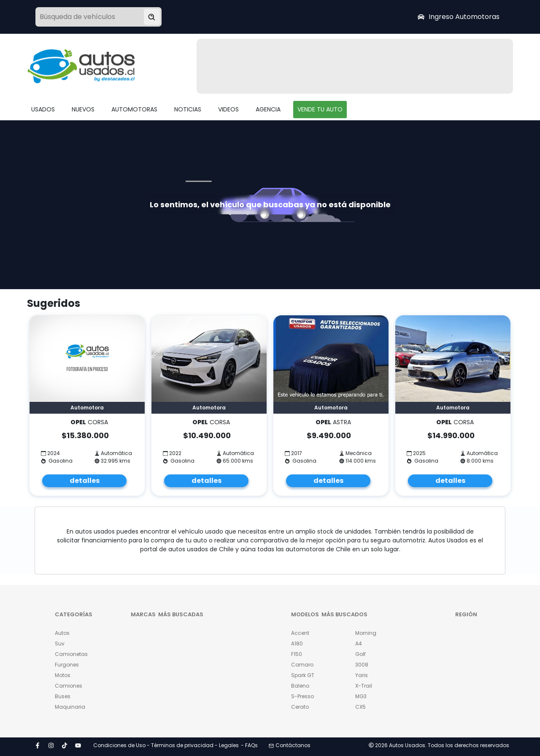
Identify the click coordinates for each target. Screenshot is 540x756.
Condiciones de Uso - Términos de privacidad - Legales (166, 745)
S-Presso (302, 696)
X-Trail (364, 686)
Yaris (362, 675)
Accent (300, 633)
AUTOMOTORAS (134, 109)
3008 (362, 665)
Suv (60, 644)
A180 (297, 644)
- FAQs (249, 745)
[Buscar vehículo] (152, 17)
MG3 (361, 696)
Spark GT (303, 675)
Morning (366, 633)
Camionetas (71, 654)
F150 (297, 654)
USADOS (43, 109)
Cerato (300, 707)
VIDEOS (228, 109)
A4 (359, 644)
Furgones (67, 665)
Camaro (302, 665)
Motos (63, 675)
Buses (63, 696)
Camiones (69, 686)
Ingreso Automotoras (459, 17)
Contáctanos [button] (290, 745)
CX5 (360, 707)
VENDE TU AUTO (320, 109)
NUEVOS (83, 109)
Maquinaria (70, 707)
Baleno (300, 686)
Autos (62, 633)
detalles (85, 481)
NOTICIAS (188, 109)
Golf (360, 654)
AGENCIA (268, 109)
